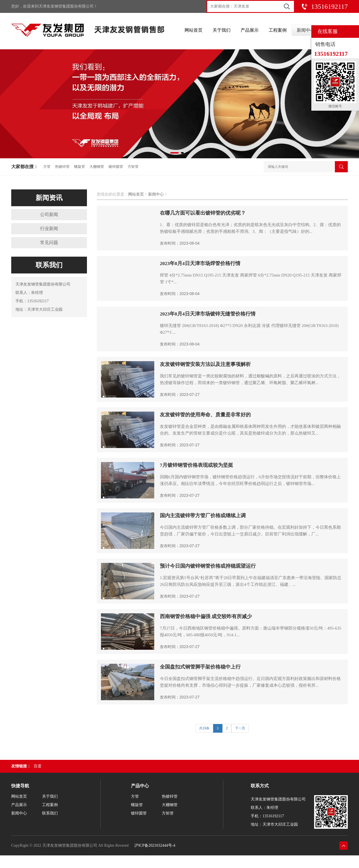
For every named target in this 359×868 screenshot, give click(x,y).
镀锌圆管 (116, 167)
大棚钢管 (97, 167)
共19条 (204, 728)
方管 (47, 167)
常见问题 (49, 242)
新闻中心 (306, 31)
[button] (174, 153)
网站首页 (194, 31)
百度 (38, 766)
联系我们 (50, 813)
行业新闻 (49, 228)
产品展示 (250, 31)
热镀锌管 (62, 167)
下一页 (240, 728)
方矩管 (133, 167)
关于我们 (222, 31)
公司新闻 (49, 214)
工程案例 (278, 31)
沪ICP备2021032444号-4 (155, 845)
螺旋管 (80, 167)
